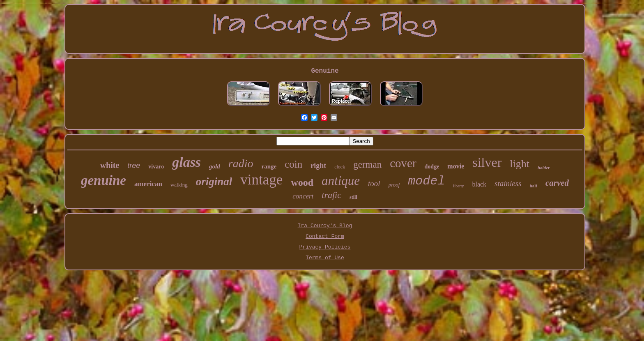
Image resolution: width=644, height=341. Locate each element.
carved (557, 183)
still (353, 197)
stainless (508, 183)
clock (340, 167)
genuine (103, 180)
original (214, 182)
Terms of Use (325, 258)
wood (302, 182)
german (367, 165)
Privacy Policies (325, 247)
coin (293, 164)
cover (403, 163)
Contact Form (325, 236)
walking (179, 185)
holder (544, 168)
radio (241, 163)
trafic (331, 195)
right (318, 166)
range (269, 166)
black (479, 184)
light (520, 164)
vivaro (156, 167)
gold (215, 166)
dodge (432, 167)
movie (456, 166)
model (426, 181)
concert (303, 196)
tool (374, 183)
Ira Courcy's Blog (325, 226)
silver (487, 162)
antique (341, 181)
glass (186, 162)
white (110, 165)
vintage (261, 180)
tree (134, 166)
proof (394, 185)
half (534, 186)
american (148, 184)
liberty (458, 186)
